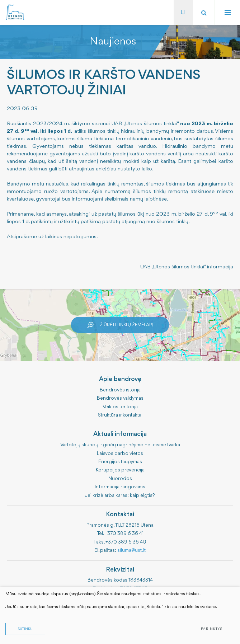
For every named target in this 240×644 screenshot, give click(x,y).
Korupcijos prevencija (120, 470)
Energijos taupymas (120, 462)
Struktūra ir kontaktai (120, 415)
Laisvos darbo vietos (120, 453)
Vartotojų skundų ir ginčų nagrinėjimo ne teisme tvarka (120, 445)
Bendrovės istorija (120, 390)
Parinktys (212, 629)
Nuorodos (120, 479)
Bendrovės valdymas (120, 398)
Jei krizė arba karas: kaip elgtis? (120, 495)
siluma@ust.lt (131, 550)
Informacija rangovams (120, 487)
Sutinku (25, 629)
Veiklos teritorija (120, 407)
